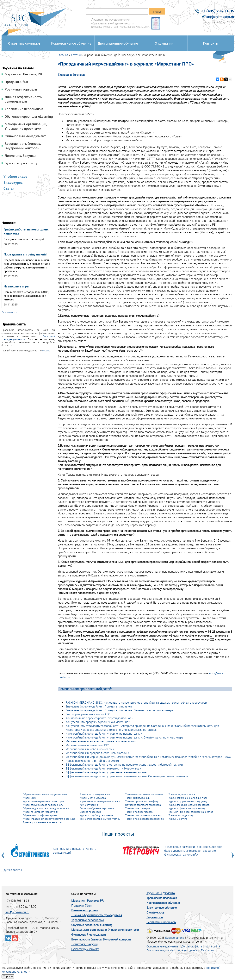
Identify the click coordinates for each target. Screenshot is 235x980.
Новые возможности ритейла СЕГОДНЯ (92, 761)
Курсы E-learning (178, 819)
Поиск (157, 12)
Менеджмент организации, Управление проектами (26, 126)
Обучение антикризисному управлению (45, 794)
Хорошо (8, 976)
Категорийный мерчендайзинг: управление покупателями (104, 733)
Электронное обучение (162, 908)
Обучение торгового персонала (143, 805)
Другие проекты (12, 870)
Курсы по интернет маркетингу (40, 812)
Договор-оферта (192, 946)
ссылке (46, 350)
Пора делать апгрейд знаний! (25, 254)
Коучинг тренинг (89, 805)
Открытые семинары (25, 43)
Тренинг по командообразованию (145, 819)
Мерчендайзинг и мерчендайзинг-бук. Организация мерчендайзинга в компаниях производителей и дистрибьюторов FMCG (148, 757)
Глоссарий (208, 950)
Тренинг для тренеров (138, 808)
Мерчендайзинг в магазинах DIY (87, 745)
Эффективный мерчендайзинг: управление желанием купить (106, 772)
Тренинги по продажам (162, 898)
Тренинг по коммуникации (95, 794)
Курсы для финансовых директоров (189, 805)
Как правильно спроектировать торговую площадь (99, 718)
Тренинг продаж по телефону (142, 801)
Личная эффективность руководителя (23, 99)
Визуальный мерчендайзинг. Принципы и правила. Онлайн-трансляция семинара (119, 710)
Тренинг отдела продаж (182, 794)
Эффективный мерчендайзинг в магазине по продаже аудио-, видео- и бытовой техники (124, 764)
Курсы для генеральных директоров (43, 801)
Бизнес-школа (175, 938)
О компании (164, 43)
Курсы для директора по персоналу (43, 805)
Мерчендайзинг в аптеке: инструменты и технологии (100, 741)
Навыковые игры (16, 286)
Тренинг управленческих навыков (42, 822)
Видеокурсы (13, 182)
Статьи (9, 188)
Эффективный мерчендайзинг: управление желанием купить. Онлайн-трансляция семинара (127, 776)
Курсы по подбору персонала (96, 815)
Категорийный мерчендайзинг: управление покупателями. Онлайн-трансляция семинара (124, 737)
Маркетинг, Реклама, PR (23, 74)
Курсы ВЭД (29, 798)
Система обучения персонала (97, 808)
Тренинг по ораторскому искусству (100, 819)
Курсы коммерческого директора (188, 798)
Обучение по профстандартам (40, 815)
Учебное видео (15, 176)
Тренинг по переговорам (139, 812)
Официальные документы (163, 946)
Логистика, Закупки (20, 156)
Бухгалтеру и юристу (21, 163)
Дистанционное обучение (118, 43)
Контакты (211, 43)
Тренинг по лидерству (181, 815)
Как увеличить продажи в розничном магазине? (98, 722)
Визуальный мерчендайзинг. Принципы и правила (99, 706)
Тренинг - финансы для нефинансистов (191, 812)
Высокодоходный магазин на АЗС (88, 714)
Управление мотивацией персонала (100, 801)
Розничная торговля (21, 89)
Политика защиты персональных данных (173, 950)
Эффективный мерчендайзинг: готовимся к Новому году (103, 768)
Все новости (9, 312)
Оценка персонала (90, 812)
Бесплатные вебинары (161, 922)
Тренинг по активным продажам (144, 815)
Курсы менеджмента (161, 893)
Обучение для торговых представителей (46, 808)
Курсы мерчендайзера (93, 798)
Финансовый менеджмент (25, 136)
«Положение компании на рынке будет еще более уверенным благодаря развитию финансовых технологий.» (193, 851)
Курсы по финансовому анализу (187, 808)
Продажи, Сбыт (17, 82)
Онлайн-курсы (156, 912)
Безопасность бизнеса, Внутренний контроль (23, 146)
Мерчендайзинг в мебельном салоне (90, 749)
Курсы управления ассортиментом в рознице (49, 819)
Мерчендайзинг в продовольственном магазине (98, 753)
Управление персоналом (24, 109)
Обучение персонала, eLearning (29, 116)
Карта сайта (212, 946)
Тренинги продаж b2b (137, 798)
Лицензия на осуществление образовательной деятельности (121, 23)
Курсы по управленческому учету (188, 801)
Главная (63, 55)
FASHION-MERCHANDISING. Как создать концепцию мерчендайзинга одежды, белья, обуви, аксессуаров (136, 702)
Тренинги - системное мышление (144, 794)
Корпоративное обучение (71, 43)
